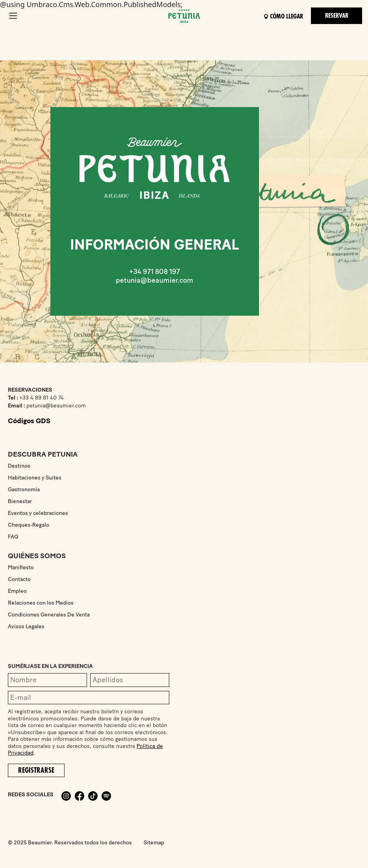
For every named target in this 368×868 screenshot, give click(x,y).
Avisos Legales (26, 626)
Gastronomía (24, 490)
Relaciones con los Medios (41, 603)
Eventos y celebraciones (38, 513)
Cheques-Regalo (29, 525)
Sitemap (154, 843)
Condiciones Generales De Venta (49, 615)
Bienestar (20, 501)
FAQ (13, 537)
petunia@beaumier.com (154, 280)
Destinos (19, 466)
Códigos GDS (29, 421)
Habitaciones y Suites (35, 478)
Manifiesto (21, 567)
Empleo (17, 591)
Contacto (19, 579)
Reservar (337, 16)
